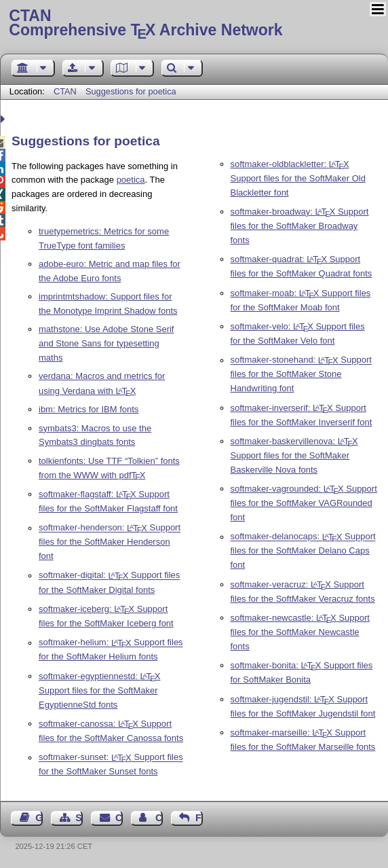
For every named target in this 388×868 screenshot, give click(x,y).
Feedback (199, 818)
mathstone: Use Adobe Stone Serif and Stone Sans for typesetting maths (106, 343)
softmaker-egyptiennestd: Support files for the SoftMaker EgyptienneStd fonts (99, 690)
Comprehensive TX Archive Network (194, 24)
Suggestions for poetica (131, 91)
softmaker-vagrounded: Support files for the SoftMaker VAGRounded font (304, 503)
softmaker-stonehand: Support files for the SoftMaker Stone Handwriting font (301, 375)
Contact (119, 818)
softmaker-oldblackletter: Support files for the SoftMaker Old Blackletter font (298, 178)
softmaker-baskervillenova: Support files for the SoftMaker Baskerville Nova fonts (294, 455)
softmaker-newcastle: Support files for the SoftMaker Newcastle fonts (300, 632)
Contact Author (159, 818)
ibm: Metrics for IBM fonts (89, 409)
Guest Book (39, 818)
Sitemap (79, 818)
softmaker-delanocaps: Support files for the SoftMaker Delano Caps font (303, 551)
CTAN (65, 91)
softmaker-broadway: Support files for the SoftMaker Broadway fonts (300, 226)
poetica (131, 180)
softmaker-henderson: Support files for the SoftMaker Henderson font (110, 542)
